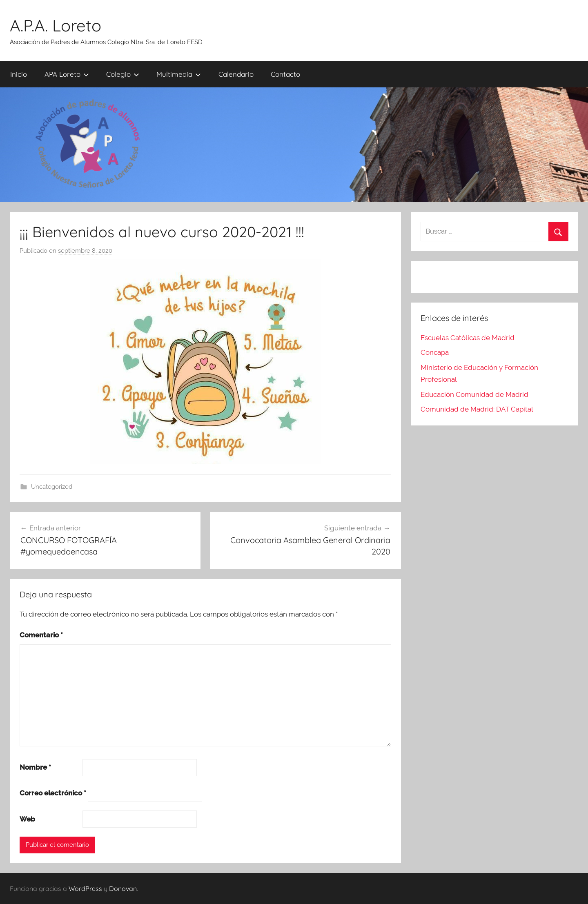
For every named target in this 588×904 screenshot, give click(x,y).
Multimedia (179, 74)
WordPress (85, 888)
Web (27, 819)
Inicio (19, 74)
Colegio (123, 74)
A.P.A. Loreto (56, 25)
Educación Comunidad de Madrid (474, 394)
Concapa (435, 352)
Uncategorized (52, 487)
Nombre (35, 767)
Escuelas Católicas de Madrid (468, 338)
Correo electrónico (53, 793)
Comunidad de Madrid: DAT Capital (477, 409)
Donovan (123, 888)
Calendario (236, 74)
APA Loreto (67, 74)
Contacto (285, 74)
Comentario (41, 635)
